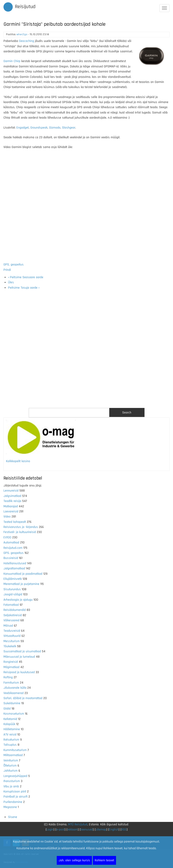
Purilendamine (13, 802)
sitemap (101, 830)
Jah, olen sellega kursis (74, 860)
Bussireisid (11, 558)
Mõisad (8, 626)
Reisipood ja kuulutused (19, 672)
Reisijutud (25, 7)
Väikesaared (11, 620)
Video (7, 517)
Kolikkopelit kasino (18, 461)
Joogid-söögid (13, 594)
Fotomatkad (11, 605)
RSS (124, 830)
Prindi (7, 270)
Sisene (13, 817)
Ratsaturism (11, 740)
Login (50, 830)
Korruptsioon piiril (15, 792)
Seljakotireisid (13, 615)
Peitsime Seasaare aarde (26, 277)
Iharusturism (12, 781)
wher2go (22, 34)
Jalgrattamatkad (14, 568)
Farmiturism (11, 683)
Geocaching (27, 41)
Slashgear (69, 128)
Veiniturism (11, 761)
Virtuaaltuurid (12, 636)
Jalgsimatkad (12, 496)
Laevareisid (11, 511)
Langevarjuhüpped (15, 776)
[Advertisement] (86, 349)
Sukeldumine (12, 703)
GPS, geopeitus (14, 265)
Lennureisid (11, 491)
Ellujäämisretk (13, 579)
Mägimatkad (11, 667)
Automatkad (11, 543)
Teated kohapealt (15, 522)
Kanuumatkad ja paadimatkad (23, 574)
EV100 (7, 537)
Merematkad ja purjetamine (21, 584)
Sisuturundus (12, 589)
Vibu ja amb (11, 786)
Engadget (23, 128)
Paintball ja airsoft (16, 797)
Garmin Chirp (12, 61)
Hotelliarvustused (15, 563)
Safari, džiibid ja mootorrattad (23, 698)
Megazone (10, 807)
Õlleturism (10, 766)
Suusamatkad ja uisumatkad (22, 651)
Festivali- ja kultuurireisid (20, 532)
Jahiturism (11, 771)
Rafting (8, 677)
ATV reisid (10, 735)
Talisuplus (10, 745)
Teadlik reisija (12, 501)
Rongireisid (11, 662)
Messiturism (12, 641)
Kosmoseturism (14, 714)
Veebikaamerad (14, 693)
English (114, 830)
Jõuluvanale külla (15, 688)
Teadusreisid (12, 631)
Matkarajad (11, 506)
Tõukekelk (10, 646)
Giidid (7, 709)
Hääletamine (12, 729)
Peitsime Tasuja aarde (24, 288)
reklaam (73, 830)
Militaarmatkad (13, 755)
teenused (87, 830)
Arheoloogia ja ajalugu (18, 600)
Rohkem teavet (104, 860)
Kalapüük (9, 724)
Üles (11, 282)
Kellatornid (10, 719)
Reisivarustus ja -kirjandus (21, 527)
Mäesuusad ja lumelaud (19, 657)
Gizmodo (55, 128)
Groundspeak (39, 128)
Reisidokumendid (15, 610)
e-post (60, 830)
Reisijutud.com (13, 548)
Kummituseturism (15, 750)
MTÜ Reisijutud (78, 824)
